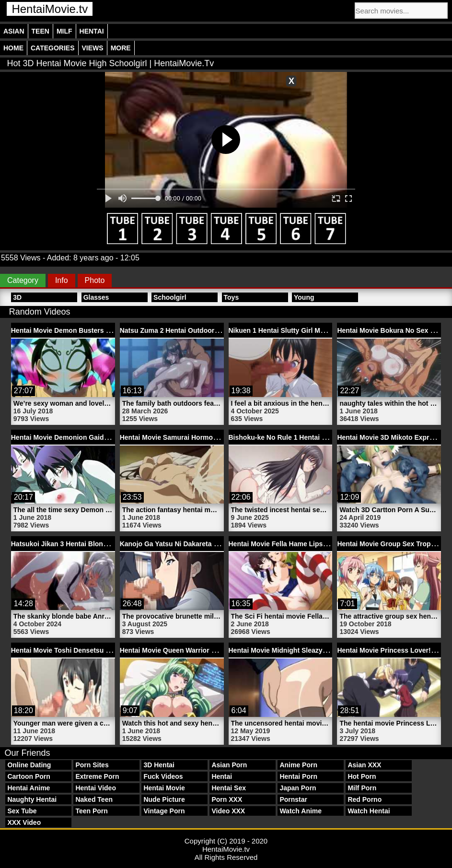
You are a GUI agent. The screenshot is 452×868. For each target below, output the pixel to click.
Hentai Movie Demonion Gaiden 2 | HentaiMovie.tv (91, 437)
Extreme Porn (97, 776)
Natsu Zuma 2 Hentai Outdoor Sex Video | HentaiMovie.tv (211, 330)
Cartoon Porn (29, 776)
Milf (64, 31)
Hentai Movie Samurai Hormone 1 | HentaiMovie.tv (200, 437)
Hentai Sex (229, 788)
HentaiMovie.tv (50, 9)
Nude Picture (164, 799)
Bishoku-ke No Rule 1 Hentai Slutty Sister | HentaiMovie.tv (321, 437)
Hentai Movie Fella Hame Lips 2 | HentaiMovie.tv (305, 544)
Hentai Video (96, 788)
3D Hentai (159, 765)
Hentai (92, 31)
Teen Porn (91, 811)
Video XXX (228, 811)
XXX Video (24, 822)
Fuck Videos (163, 776)
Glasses (96, 297)
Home (13, 48)
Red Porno (365, 799)
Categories (53, 48)
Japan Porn (298, 788)
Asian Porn (229, 765)
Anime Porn (298, 765)
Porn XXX (227, 799)
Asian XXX (364, 765)
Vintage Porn (164, 811)
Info (62, 280)
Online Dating (29, 765)
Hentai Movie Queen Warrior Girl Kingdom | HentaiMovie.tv (213, 650)
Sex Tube (22, 811)
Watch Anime (301, 811)
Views (93, 48)
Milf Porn (362, 788)
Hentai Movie (164, 788)
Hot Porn (362, 776)
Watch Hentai (369, 811)
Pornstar (293, 799)
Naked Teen (94, 799)
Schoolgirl (170, 297)
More (121, 48)
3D (17, 297)
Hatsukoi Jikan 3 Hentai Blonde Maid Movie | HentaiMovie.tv (106, 544)
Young (304, 297)
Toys (232, 297)
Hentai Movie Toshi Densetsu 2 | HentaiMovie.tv (87, 650)
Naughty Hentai (32, 799)
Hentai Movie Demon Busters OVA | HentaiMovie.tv (92, 330)
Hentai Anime (29, 788)
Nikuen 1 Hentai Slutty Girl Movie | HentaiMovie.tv (308, 330)
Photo (95, 280)
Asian (14, 31)
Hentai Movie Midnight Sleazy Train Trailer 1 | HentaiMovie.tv (325, 650)
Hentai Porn (298, 776)
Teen (41, 31)
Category (23, 280)
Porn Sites (92, 765)
